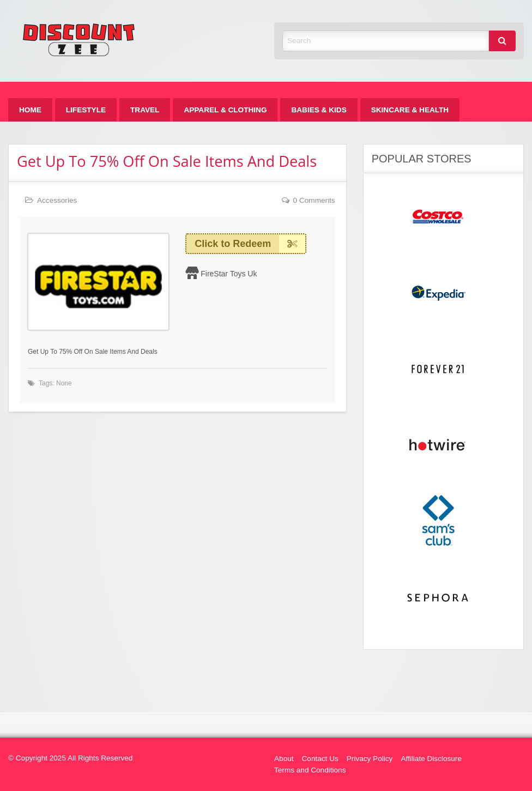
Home (30, 110)
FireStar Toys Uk (229, 274)
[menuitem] (30, 110)
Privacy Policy (370, 759)
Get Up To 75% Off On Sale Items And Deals (167, 161)
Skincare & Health (410, 110)
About (284, 759)
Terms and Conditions (310, 770)
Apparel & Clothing (225, 110)
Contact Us (320, 759)
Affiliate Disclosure (431, 759)
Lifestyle (86, 110)
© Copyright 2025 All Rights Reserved (70, 758)
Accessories (57, 200)
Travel (145, 110)
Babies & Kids (319, 110)
